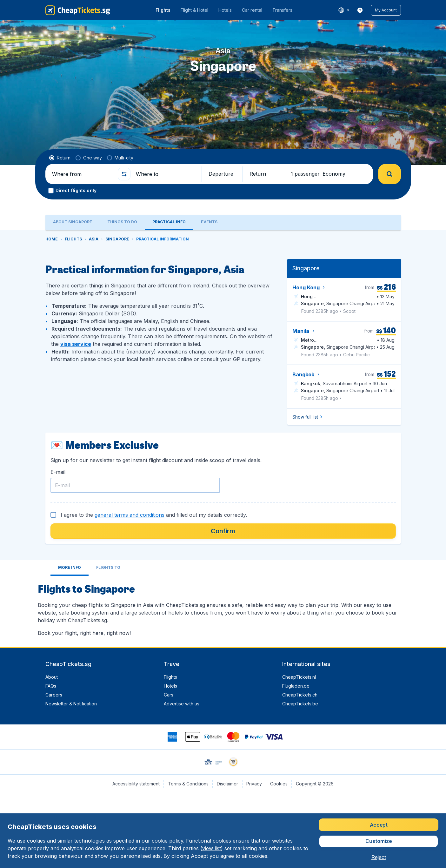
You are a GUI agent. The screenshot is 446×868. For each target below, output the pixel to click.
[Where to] (166, 174)
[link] (360, 10)
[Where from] (82, 174)
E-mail (58, 472)
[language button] (344, 10)
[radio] (60, 158)
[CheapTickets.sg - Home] (78, 10)
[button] (386, 10)
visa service (76, 344)
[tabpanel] (223, 439)
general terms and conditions (130, 515)
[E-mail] (135, 485)
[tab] (73, 222)
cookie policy (167, 841)
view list (212, 848)
